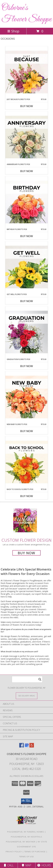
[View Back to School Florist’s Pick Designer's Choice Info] (27, 462)
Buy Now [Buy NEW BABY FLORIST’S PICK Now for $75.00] (27, 431)
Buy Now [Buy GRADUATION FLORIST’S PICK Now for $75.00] (27, 366)
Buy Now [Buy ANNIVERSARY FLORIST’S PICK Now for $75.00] (27, 171)
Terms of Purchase (35, 852)
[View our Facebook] (21, 747)
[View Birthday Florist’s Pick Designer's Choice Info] (27, 202)
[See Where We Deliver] (27, 696)
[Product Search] (27, 679)
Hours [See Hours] (44, 865)
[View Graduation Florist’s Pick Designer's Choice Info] (27, 332)
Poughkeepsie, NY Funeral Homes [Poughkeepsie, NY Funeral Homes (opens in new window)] (26, 832)
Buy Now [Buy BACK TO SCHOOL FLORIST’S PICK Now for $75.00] (27, 496)
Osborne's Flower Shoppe (26, 14)
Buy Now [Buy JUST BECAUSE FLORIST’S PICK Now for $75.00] (27, 106)
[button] (26, 801)
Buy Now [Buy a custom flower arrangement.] (26, 553)
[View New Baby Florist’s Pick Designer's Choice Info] (27, 397)
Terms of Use (27, 857)
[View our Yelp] (32, 747)
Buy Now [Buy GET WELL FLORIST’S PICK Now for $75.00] (27, 301)
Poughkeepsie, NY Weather (21, 842)
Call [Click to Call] (9, 865)
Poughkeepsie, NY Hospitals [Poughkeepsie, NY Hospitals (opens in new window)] (27, 837)
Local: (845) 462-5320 (27, 769)
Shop (13, 31)
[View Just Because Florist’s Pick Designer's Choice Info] (27, 72)
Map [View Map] (27, 865)
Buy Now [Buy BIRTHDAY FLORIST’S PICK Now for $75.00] (27, 236)
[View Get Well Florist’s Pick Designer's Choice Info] (27, 267)
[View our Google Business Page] (27, 747)
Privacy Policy (14, 852)
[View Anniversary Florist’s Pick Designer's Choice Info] (27, 137)
